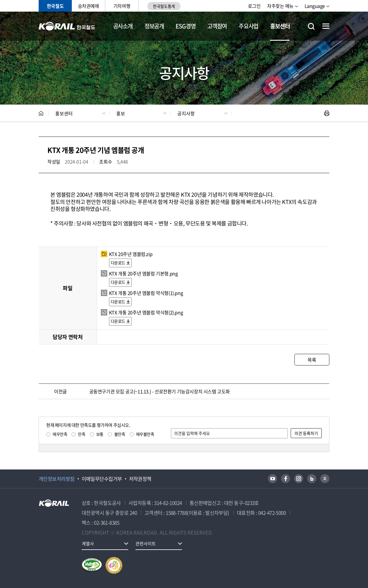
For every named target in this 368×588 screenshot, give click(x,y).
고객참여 (217, 26)
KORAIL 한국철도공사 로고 (67, 26)
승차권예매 (89, 6)
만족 (82, 434)
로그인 (254, 6)
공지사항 (186, 113)
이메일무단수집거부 (102, 479)
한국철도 (55, 6)
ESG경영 (185, 26)
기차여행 (122, 6)
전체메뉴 (326, 26)
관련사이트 (146, 544)
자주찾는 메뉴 (280, 6)
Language (315, 6)
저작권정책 (140, 479)
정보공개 (154, 26)
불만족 (120, 434)
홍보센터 (280, 26)
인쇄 (327, 113)
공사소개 (123, 26)
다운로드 (118, 263)
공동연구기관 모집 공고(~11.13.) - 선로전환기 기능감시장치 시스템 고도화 (160, 391)
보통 (100, 434)
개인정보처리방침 (57, 479)
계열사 (88, 544)
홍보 (121, 113)
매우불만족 (145, 434)
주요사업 (248, 26)
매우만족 (60, 434)
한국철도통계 (164, 6)
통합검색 (311, 26)
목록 (312, 360)
